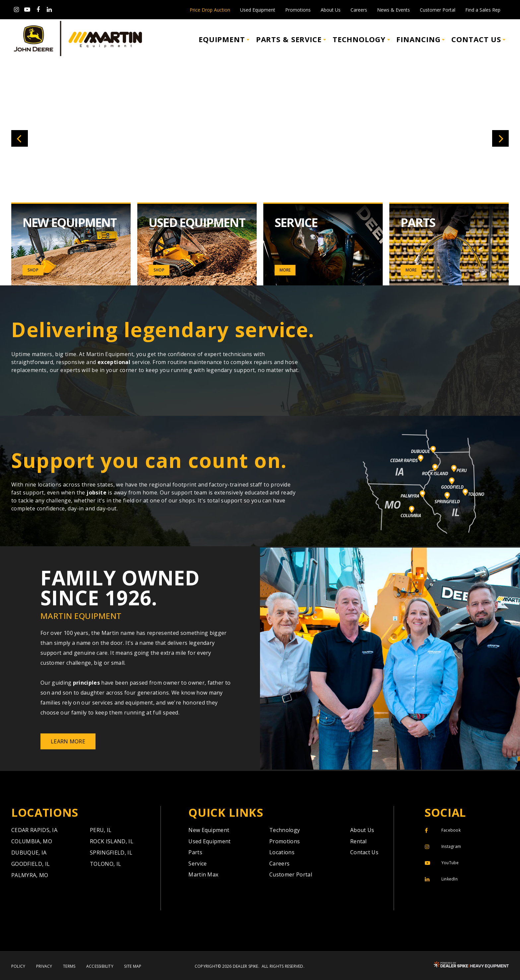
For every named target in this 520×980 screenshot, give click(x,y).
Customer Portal (438, 10)
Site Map (133, 966)
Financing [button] (418, 39)
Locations (282, 852)
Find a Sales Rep (483, 10)
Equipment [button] (222, 39)
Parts (195, 852)
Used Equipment (258, 10)
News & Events (393, 10)
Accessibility (100, 966)
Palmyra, (30, 875)
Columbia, (32, 841)
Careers (359, 10)
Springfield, (111, 853)
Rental (358, 841)
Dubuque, (29, 853)
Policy (18, 966)
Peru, (101, 830)
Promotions (298, 10)
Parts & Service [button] (289, 39)
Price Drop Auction (210, 10)
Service (197, 864)
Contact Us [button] (476, 39)
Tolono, (105, 864)
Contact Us (364, 852)
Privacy (44, 966)
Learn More (68, 741)
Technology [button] (359, 39)
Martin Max (203, 874)
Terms (69, 966)
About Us (331, 10)
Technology (285, 830)
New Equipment (209, 830)
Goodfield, (31, 864)
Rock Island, (112, 841)
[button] (20, 138)
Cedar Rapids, (34, 830)
